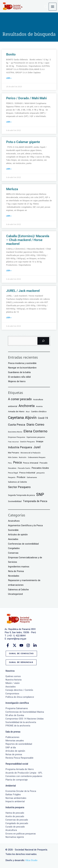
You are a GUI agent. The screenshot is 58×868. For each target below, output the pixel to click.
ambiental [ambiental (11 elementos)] (13, 406)
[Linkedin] (35, 645)
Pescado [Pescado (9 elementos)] (44, 463)
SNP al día (11, 748)
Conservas (13, 553)
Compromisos (12, 694)
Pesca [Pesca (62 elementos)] (17, 463)
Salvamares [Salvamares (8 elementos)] (32, 477)
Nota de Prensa (16, 571)
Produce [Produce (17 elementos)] (21, 477)
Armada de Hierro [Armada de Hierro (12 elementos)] (16, 412)
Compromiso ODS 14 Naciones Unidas (25, 719)
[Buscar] (43, 341)
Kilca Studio (31, 860)
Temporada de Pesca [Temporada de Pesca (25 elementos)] (35, 501)
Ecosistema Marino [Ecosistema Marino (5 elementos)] (15, 432)
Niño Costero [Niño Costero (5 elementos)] (13, 457)
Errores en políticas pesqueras (21, 834)
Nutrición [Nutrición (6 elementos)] (23, 457)
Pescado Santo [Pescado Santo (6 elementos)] (24, 468)
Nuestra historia (13, 680)
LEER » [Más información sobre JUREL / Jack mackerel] (9, 318)
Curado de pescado (15, 827)
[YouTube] (21, 645)
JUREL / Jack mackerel (23, 291)
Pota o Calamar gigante (23, 142)
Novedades (14, 576)
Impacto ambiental (15, 802)
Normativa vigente (15, 837)
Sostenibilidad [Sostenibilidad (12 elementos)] (15, 501)
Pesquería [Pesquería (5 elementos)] (12, 477)
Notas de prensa (14, 755)
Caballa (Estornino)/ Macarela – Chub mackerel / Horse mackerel (28, 240)
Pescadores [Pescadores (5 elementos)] (12, 468)
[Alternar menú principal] (53, 7)
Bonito (11, 54)
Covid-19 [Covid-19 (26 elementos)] (43, 418)
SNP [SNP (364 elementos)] (40, 494)
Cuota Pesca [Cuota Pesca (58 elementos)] (17, 425)
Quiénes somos (13, 676)
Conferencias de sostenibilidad (23, 544)
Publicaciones (12, 737)
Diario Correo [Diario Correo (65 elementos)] (35, 425)
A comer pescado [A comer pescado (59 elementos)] (20, 399)
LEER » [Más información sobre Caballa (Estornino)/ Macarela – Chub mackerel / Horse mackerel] (9, 271)
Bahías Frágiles (13, 795)
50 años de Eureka (15, 715)
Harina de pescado (15, 813)
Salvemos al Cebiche (18, 590)
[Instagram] (28, 645)
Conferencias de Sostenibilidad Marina (25, 712)
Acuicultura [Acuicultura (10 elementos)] (38, 400)
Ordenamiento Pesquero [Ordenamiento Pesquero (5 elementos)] (37, 457)
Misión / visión (13, 683)
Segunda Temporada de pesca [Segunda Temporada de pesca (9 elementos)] (21, 495)
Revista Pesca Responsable (19, 758)
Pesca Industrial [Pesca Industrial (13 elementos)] (27, 473)
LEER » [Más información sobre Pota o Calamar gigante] (9, 169)
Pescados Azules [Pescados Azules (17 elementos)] (40, 468)
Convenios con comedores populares (24, 776)
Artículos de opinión (18, 535)
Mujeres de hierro (17, 381)
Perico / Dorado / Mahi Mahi (26, 98)
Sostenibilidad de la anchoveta (21, 722)
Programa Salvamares (17, 708)
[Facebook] (8, 645)
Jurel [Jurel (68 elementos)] (37, 447)
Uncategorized (15, 594)
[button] (46, 7)
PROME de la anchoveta (18, 726)
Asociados (13, 539)
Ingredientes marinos (19, 567)
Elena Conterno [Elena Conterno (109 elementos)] (35, 431)
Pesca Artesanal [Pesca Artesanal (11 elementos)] (31, 463)
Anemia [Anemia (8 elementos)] (39, 406)
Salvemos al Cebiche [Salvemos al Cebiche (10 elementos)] (17, 482)
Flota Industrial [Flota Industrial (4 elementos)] (13, 442)
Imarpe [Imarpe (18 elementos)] (40, 442)
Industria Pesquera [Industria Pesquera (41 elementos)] (20, 447)
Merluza (12, 189)
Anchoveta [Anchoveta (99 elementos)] (27, 406)
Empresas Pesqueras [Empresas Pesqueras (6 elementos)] (17, 437)
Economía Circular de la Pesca (21, 791)
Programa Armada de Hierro (20, 769)
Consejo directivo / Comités (19, 690)
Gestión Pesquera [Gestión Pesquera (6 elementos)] (27, 442)
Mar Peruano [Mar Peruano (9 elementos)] (14, 453)
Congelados (14, 548)
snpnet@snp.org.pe (17, 639)
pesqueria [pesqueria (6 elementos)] (41, 473)
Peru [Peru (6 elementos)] (10, 463)
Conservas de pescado (17, 820)
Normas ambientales (16, 798)
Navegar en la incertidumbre (22, 368)
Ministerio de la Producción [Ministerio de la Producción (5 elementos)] (31, 453)
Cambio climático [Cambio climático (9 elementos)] (39, 412)
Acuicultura (14, 521)
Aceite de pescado (15, 816)
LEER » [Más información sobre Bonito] (9, 78)
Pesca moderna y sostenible (22, 363)
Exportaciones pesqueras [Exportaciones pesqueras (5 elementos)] (36, 437)
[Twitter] (15, 645)
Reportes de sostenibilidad (19, 744)
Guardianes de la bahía (19, 372)
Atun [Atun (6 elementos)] (28, 412)
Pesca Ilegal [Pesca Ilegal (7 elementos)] (13, 473)
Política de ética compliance (20, 697)
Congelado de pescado (17, 823)
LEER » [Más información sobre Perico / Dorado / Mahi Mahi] (9, 122)
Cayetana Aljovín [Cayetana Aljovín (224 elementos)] (22, 418)
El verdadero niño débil (19, 377)
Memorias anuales (15, 741)
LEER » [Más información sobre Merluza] (9, 216)
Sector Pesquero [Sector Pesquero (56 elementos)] (19, 487)
